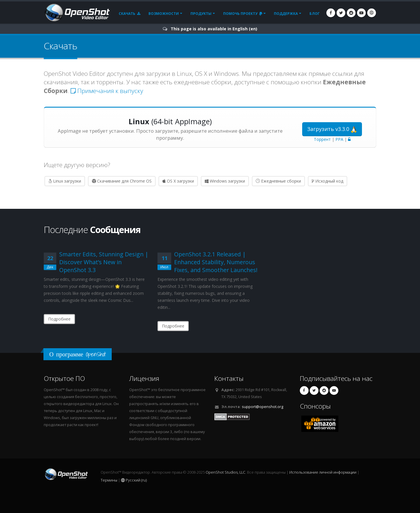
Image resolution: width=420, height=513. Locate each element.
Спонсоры (315, 406)
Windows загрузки (225, 181)
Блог (315, 14)
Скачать (129, 14)
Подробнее (59, 319)
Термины (109, 480)
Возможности (164, 14)
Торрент (322, 139)
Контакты (229, 378)
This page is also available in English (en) (214, 29)
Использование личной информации (323, 472)
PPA (339, 139)
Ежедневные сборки (278, 181)
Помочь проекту (243, 14)
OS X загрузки (178, 181)
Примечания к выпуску (107, 91)
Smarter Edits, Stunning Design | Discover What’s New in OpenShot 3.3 (104, 262)
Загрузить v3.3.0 (332, 129)
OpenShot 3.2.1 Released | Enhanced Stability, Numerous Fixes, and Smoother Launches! (216, 262)
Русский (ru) (134, 480)
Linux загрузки (65, 181)
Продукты (201, 14)
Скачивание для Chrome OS (122, 181)
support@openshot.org (262, 407)
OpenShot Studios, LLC (225, 472)
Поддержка (286, 14)
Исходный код (328, 181)
